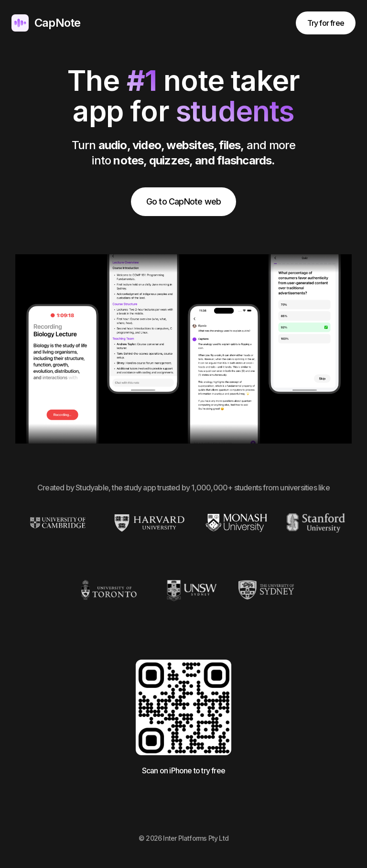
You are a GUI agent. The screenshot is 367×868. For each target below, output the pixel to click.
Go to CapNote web (183, 201)
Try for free (326, 23)
